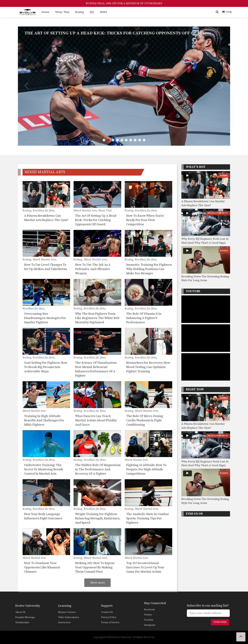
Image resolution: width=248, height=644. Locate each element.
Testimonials (22, 623)
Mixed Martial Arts (45, 172)
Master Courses (67, 612)
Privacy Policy (109, 617)
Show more (98, 583)
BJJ (92, 12)
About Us (20, 612)
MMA (103, 12)
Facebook (149, 610)
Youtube (149, 620)
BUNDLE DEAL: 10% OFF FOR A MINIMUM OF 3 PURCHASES (124, 3)
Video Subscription (69, 617)
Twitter (148, 615)
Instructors (64, 623)
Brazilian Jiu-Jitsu (218, 213)
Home (45, 12)
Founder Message (25, 617)
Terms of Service (110, 623)
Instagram (150, 625)
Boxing (80, 12)
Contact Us (107, 612)
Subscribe (220, 622)
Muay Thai (62, 12)
